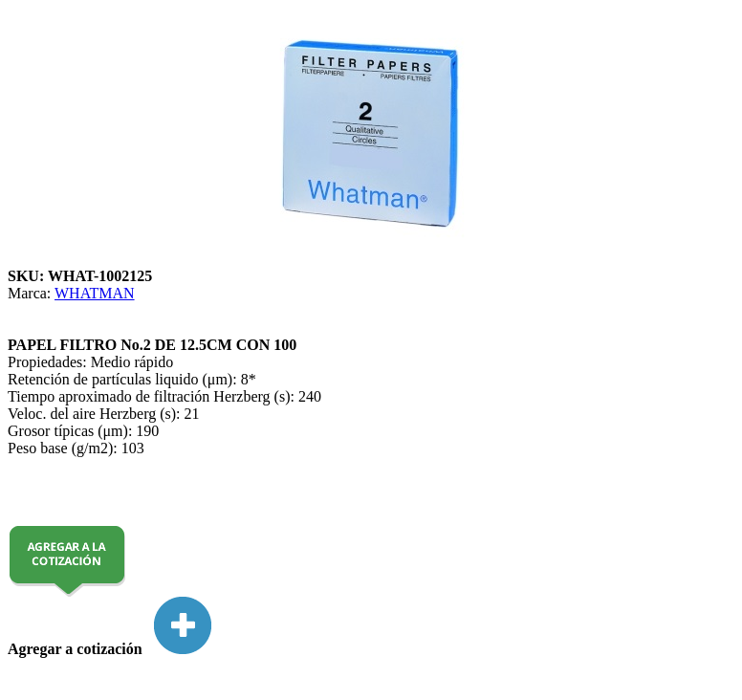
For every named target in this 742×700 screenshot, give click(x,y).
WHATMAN (95, 293)
